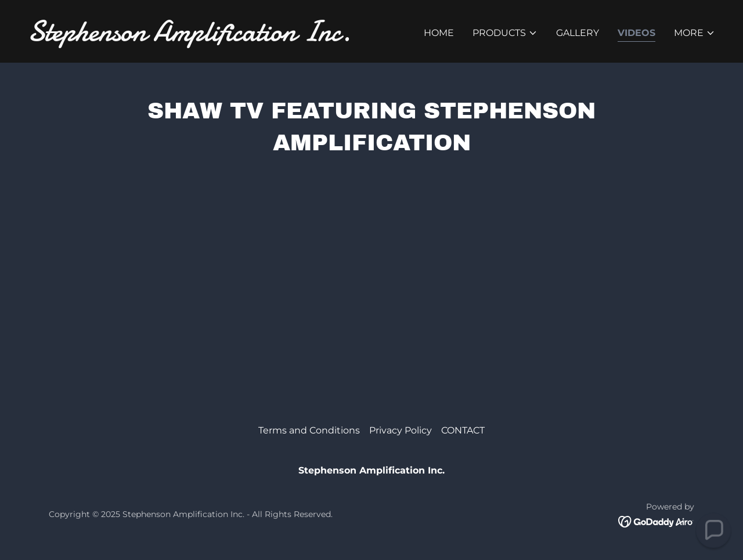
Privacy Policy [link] (401, 430)
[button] (505, 33)
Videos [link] (636, 33)
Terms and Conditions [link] (309, 430)
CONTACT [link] (463, 430)
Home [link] (439, 33)
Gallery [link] (578, 33)
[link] (195, 37)
